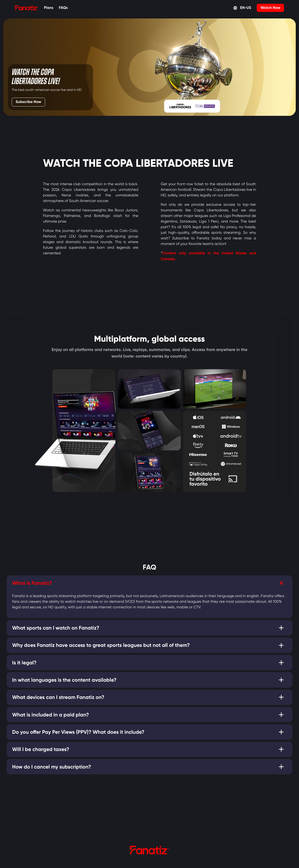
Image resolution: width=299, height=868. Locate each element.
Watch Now (270, 8)
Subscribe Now (30, 101)
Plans (49, 8)
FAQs (63, 8)
